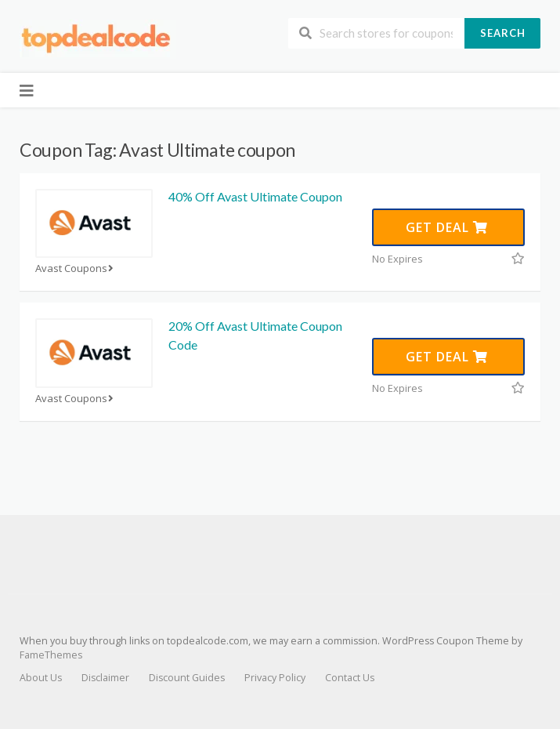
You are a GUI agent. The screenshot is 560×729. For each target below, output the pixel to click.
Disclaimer (105, 678)
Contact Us (350, 678)
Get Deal (447, 227)
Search (503, 33)
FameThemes (51, 655)
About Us (41, 678)
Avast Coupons (76, 268)
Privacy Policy (275, 678)
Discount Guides (187, 678)
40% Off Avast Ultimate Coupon (255, 196)
